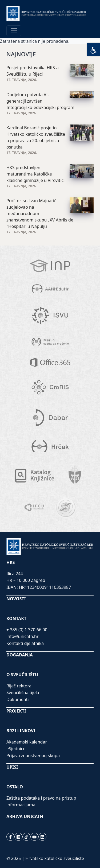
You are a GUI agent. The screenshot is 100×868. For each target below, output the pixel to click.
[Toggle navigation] (14, 31)
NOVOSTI (16, 599)
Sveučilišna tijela (23, 692)
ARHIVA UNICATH (25, 816)
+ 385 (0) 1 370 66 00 (27, 630)
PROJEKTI (16, 711)
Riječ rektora (19, 686)
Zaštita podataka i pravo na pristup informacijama (41, 801)
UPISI (12, 767)
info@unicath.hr (23, 636)
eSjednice (16, 749)
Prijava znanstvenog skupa (33, 756)
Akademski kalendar (27, 742)
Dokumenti (18, 699)
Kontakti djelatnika (25, 643)
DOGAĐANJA (20, 655)
